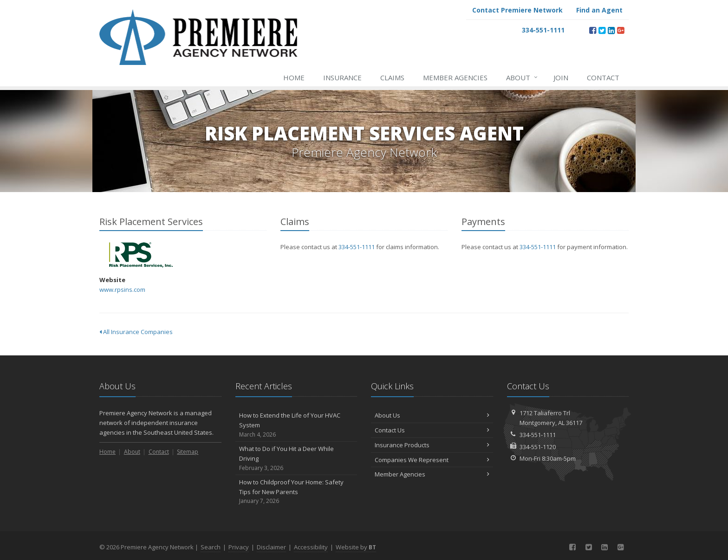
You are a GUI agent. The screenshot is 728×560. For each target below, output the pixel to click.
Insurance (342, 77)
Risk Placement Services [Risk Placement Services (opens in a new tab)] (141, 255)
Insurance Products (432, 445)
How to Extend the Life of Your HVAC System (296, 425)
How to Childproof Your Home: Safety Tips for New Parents (296, 492)
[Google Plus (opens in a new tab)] (621, 30)
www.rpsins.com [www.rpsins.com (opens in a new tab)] (122, 290)
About (522, 77)
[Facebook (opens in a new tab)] (593, 30)
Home (294, 77)
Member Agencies (455, 77)
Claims (392, 77)
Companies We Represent (432, 460)
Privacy (239, 547)
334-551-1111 (357, 247)
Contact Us (432, 430)
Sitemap (188, 452)
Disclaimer (271, 547)
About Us (432, 415)
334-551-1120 (538, 447)
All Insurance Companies (136, 332)
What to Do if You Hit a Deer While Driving (296, 458)
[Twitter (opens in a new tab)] (602, 30)
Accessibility (311, 547)
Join (561, 77)
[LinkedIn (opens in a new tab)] (611, 30)
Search (211, 547)
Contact (603, 77)
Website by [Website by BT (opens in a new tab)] (356, 547)
